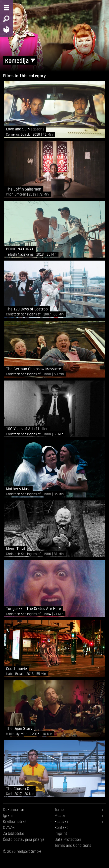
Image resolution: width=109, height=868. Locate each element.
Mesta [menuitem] (60, 815)
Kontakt (61, 827)
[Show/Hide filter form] (33, 61)
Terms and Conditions (73, 845)
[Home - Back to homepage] (6, 29)
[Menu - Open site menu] (6, 8)
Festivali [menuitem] (61, 821)
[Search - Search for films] (6, 19)
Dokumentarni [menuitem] (15, 809)
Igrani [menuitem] (8, 815)
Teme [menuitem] (59, 809)
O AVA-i (9, 827)
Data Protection (68, 839)
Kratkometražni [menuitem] (16, 821)
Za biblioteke (14, 833)
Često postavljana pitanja (24, 839)
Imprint (61, 833)
